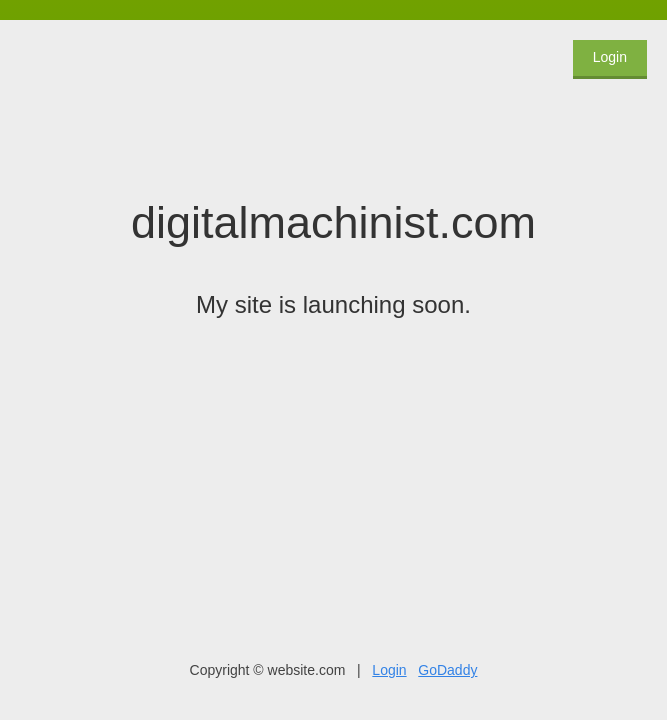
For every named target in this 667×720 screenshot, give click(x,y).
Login (610, 57)
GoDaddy (447, 670)
